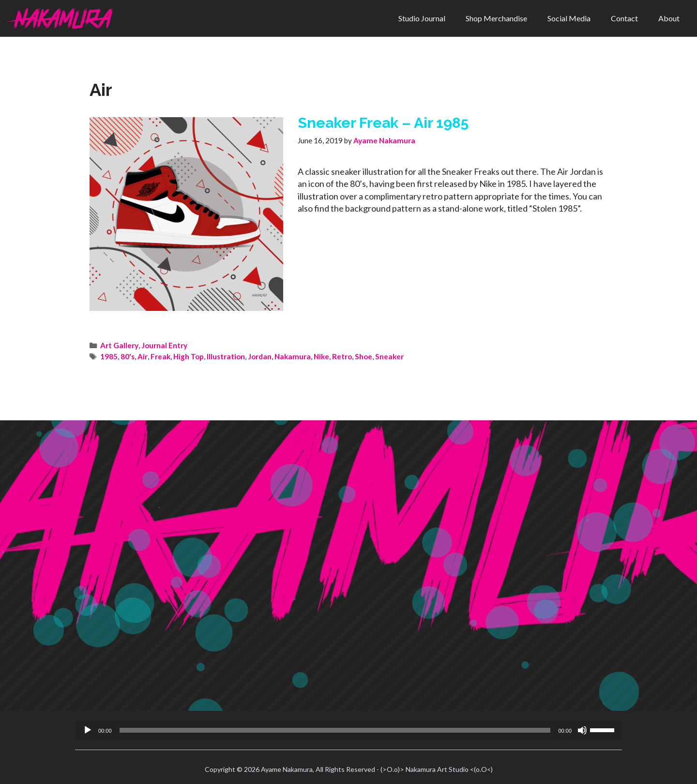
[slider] (335, 730)
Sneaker (389, 356)
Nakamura (293, 356)
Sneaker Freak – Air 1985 (383, 123)
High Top (189, 356)
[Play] (88, 730)
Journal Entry (164, 345)
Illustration (226, 356)
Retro (342, 356)
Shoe (364, 356)
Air (143, 356)
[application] (348, 730)
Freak (160, 356)
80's (128, 356)
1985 (109, 356)
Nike (321, 356)
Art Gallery (119, 345)
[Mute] (582, 730)
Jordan (260, 356)
